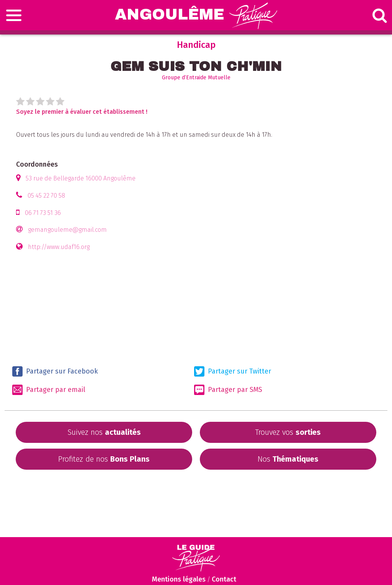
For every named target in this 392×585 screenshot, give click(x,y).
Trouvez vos (288, 432)
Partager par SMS (228, 390)
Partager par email (49, 390)
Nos (288, 459)
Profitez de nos (104, 459)
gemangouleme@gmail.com (67, 230)
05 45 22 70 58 (46, 196)
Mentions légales (179, 579)
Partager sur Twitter (233, 371)
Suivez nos (104, 432)
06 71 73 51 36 (43, 213)
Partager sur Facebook (55, 371)
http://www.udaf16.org (59, 247)
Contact (224, 579)
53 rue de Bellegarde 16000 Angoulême (81, 178)
